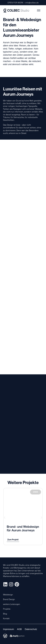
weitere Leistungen (12, 604)
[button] (5, 517)
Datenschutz (31, 629)
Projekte (7, 609)
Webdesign (8, 595)
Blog (5, 614)
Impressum (9, 629)
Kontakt (6, 618)
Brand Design (9, 599)
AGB (19, 629)
